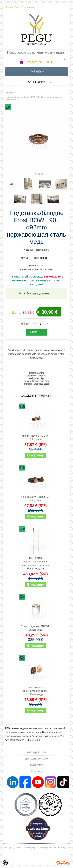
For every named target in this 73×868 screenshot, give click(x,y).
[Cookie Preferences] (5, 863)
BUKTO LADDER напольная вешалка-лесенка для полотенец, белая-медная (36, 563)
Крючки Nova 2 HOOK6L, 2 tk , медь (36, 499)
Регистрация (28, 7)
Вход (17, 7)
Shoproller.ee (63, 863)
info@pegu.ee (17, 740)
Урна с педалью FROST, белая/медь (36, 628)
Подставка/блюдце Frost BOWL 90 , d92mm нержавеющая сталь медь (34, 98)
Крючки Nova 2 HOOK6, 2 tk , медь (36, 438)
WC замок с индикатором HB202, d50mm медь (36, 691)
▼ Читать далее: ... (38, 293)
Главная (9, 93)
